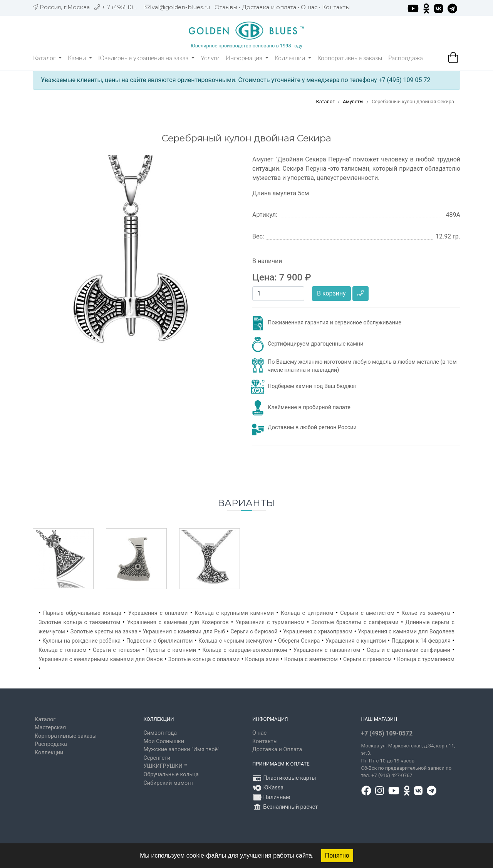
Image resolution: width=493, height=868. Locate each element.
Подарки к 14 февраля (421, 641)
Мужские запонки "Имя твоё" (182, 750)
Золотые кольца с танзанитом (79, 622)
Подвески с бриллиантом (160, 641)
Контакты (336, 7)
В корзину (331, 293)
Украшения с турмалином (270, 622)
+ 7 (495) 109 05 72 (128, 7)
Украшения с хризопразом (318, 632)
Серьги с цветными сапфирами (408, 650)
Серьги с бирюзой (254, 632)
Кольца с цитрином (307, 613)
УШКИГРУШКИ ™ (166, 766)
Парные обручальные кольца (82, 613)
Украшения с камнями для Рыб (184, 632)
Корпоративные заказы (350, 58)
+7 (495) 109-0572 (387, 733)
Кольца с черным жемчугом (235, 641)
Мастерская (50, 728)
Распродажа (406, 58)
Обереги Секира (299, 641)
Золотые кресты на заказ (104, 632)
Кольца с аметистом (311, 659)
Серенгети (157, 758)
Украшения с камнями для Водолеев (406, 632)
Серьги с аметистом (367, 613)
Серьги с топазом (116, 650)
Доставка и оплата (269, 7)
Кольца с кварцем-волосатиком (245, 650)
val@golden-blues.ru (181, 7)
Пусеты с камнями (171, 650)
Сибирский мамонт (169, 783)
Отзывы (226, 7)
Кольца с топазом (63, 650)
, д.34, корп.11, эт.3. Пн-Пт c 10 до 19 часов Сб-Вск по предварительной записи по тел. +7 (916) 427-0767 (408, 761)
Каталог (47, 58)
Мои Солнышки (164, 741)
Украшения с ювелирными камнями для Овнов (101, 659)
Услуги (210, 58)
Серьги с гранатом (367, 659)
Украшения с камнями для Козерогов (178, 622)
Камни (80, 58)
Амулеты (353, 102)
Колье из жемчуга (426, 613)
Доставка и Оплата (277, 750)
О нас (309, 7)
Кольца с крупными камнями (234, 613)
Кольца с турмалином (426, 659)
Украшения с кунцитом (356, 641)
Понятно (337, 855)
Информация (247, 58)
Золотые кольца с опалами (204, 659)
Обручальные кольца (171, 775)
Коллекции (293, 58)
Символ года (160, 733)
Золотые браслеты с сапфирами (355, 622)
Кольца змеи (262, 659)
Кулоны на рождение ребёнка (81, 641)
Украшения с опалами (158, 613)
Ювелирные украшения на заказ (146, 58)
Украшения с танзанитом (327, 650)
